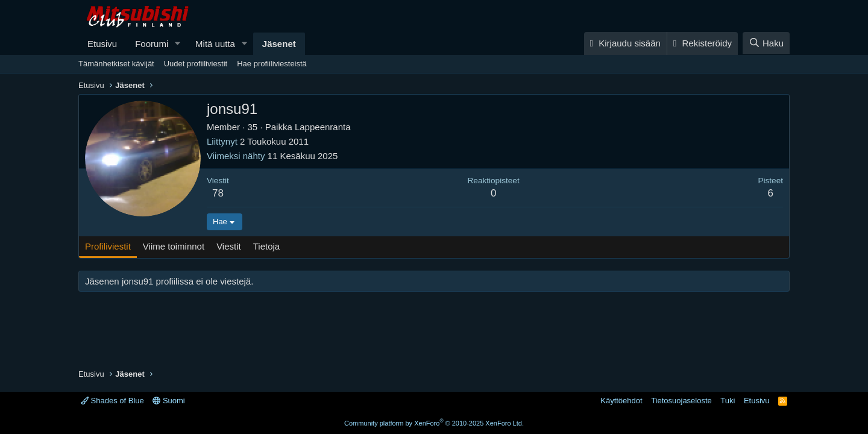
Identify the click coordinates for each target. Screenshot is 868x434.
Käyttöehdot (621, 401)
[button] (178, 44)
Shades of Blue (112, 401)
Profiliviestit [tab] (108, 246)
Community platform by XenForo (434, 423)
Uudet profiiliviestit (196, 64)
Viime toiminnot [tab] (174, 246)
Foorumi (152, 44)
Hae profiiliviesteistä (272, 64)
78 (218, 193)
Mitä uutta (215, 44)
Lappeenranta (323, 127)
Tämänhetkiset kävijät (116, 64)
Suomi (168, 401)
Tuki (728, 401)
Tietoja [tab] (266, 246)
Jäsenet (279, 44)
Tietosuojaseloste (681, 401)
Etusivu (102, 44)
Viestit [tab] (229, 246)
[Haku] (766, 43)
